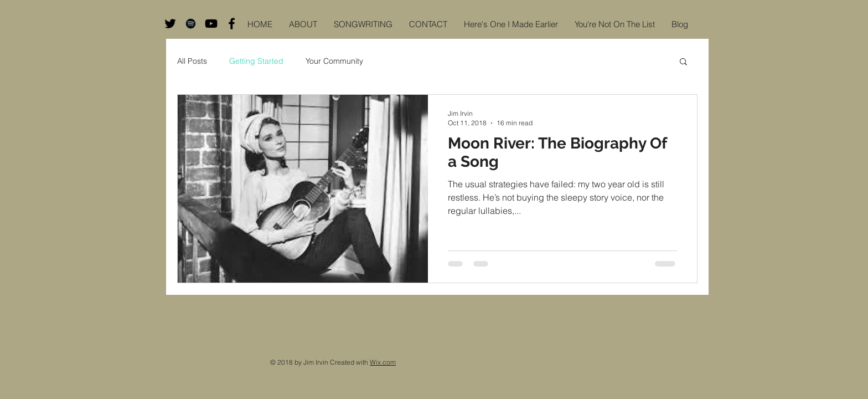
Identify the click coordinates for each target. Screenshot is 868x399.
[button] (683, 62)
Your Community (334, 61)
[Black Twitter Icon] (170, 24)
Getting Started (256, 61)
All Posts (192, 61)
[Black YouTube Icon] (211, 24)
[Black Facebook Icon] (232, 24)
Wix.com (383, 362)
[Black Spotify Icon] (191, 24)
